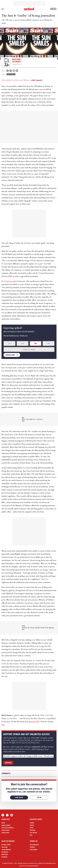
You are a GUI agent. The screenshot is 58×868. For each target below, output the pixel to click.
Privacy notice (6, 830)
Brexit (32, 828)
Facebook (3, 815)
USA (31, 835)
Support (8, 763)
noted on (11, 281)
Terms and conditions (8, 828)
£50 (48, 344)
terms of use (34, 863)
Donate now (10, 355)
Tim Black (4, 857)
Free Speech (11, 74)
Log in (53, 9)
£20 (35, 344)
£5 (10, 344)
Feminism (33, 830)
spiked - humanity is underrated (29, 9)
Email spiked (34, 850)
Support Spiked (6, 825)
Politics (32, 823)
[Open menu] (3, 9)
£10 (23, 344)
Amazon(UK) (34, 722)
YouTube (12, 815)
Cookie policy (5, 833)
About (3, 823)
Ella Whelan (5, 852)
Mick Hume (5, 854)
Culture (32, 825)
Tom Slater (5, 847)
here (3, 725)
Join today (19, 797)
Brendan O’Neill (6, 845)
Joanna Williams (6, 850)
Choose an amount (29, 350)
